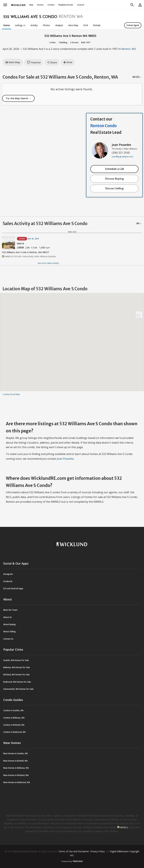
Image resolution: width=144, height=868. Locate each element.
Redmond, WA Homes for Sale (17, 682)
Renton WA (71, 17)
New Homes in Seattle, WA (16, 753)
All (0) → (137, 77)
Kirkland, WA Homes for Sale (16, 675)
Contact (81, 5)
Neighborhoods (66, 5)
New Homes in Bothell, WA (15, 761)
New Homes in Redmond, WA (17, 782)
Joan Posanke (121, 145)
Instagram (8, 574)
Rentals (97, 25)
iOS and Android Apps (13, 588)
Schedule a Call (114, 169)
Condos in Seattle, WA (13, 710)
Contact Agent (133, 25)
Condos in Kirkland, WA (14, 725)
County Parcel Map (11, 394)
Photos (46, 25)
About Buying (9, 624)
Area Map (73, 25)
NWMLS (124, 827)
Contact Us (8, 639)
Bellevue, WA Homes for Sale (17, 667)
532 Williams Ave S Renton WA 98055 (70, 36)
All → (139, 223)
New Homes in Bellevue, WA (16, 768)
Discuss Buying (114, 179)
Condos (51, 5)
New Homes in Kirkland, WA (16, 775)
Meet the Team (10, 610)
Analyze (59, 25)
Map (31, 5)
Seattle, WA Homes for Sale (16, 660)
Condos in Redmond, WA (14, 732)
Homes (40, 5)
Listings (20, 25)
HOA (86, 25)
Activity (34, 25)
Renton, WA (129, 49)
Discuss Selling (114, 188)
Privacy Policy (97, 851)
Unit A (20, 243)
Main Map (13, 62)
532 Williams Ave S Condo (30, 17)
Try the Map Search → (18, 98)
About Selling (9, 632)
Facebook (8, 581)
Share (52, 62)
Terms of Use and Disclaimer (74, 851)
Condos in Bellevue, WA (14, 718)
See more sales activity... (49, 263)
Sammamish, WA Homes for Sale (18, 689)
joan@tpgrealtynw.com (122, 157)
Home (7, 25)
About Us (7, 617)
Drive (68, 62)
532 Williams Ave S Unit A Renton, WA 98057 (25, 252)
